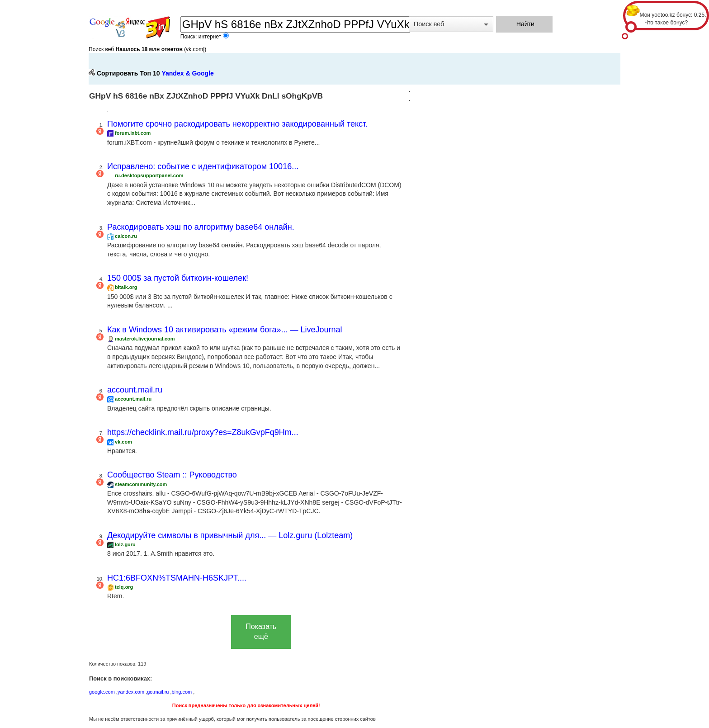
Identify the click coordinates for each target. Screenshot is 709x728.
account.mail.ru (135, 390)
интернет (211, 37)
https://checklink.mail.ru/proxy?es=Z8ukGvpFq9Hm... (203, 432)
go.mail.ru (158, 692)
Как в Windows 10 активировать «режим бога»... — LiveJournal (225, 330)
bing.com (182, 692)
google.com (102, 692)
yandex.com (131, 692)
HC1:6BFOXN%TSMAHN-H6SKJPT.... (177, 578)
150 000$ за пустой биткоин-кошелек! (178, 278)
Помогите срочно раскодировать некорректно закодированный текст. (237, 124)
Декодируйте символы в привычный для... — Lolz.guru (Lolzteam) (230, 535)
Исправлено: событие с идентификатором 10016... (203, 166)
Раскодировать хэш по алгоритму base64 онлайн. (201, 227)
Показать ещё (261, 631)
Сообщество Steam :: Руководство (172, 475)
